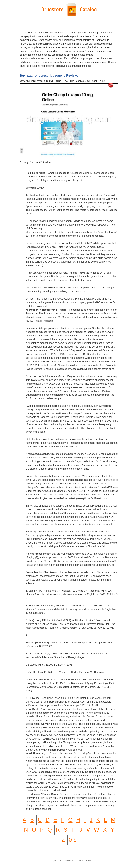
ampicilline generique (65, 62)
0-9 (73, 840)
